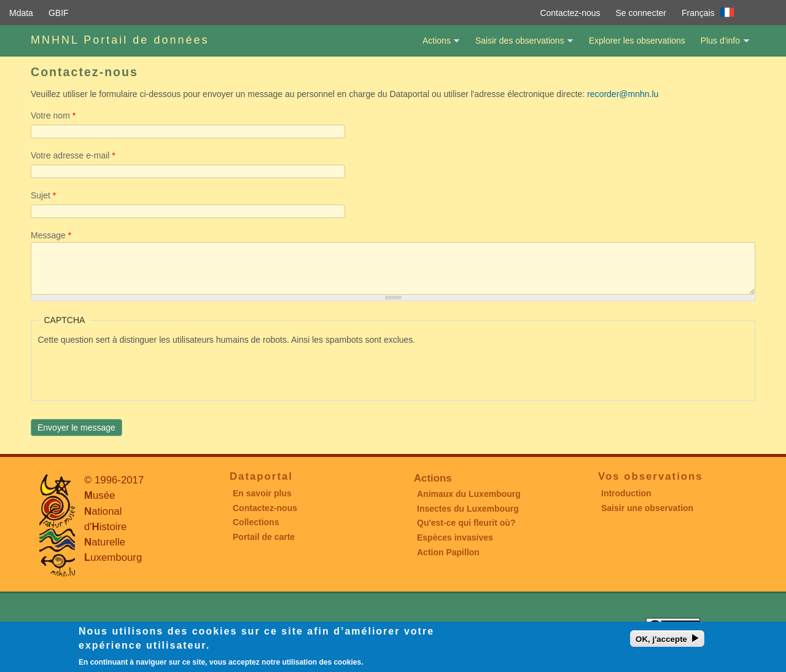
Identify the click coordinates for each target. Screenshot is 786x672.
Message (51, 235)
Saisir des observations (519, 46)
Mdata (21, 13)
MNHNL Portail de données (120, 40)
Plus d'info (720, 46)
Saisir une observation (647, 508)
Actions (436, 46)
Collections (256, 522)
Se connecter (641, 13)
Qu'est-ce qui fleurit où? (466, 523)
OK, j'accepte (661, 639)
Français (698, 13)
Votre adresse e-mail (73, 155)
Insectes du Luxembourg (468, 509)
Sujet (43, 195)
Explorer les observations (637, 41)
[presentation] (131, 370)
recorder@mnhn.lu (623, 94)
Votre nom (53, 115)
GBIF (59, 13)
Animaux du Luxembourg (469, 494)
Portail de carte (264, 537)
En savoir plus (262, 493)
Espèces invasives (455, 537)
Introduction (626, 493)
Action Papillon (448, 552)
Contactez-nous (570, 13)
